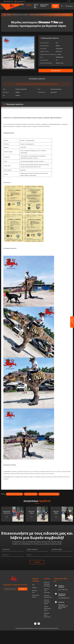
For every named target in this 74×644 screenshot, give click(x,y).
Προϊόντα (29, 5)
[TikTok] (39, 624)
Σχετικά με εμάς (36, 6)
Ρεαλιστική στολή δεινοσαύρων (20, 15)
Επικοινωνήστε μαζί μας (44, 5)
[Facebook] (35, 624)
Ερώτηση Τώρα (55, 6)
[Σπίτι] (5, 15)
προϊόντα (9, 15)
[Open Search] (62, 6)
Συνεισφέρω (23, 589)
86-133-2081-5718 (63, 590)
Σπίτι (23, 5)
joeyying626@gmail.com (21, 1)
